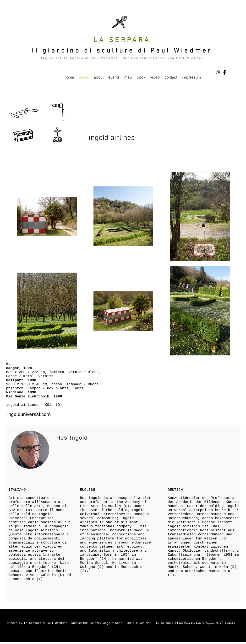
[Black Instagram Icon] (218, 72)
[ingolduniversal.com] (29, 415)
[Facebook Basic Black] (224, 72)
